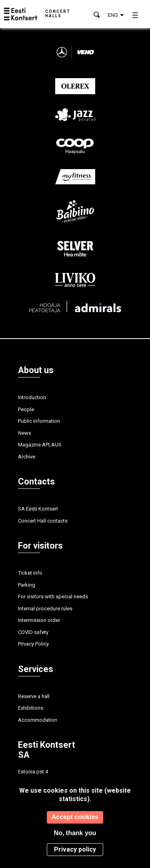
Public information (39, 421)
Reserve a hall (34, 696)
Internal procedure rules (45, 609)
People (26, 409)
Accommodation (38, 720)
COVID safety (33, 632)
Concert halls (58, 14)
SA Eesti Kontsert (38, 509)
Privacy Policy (33, 644)
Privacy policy (75, 849)
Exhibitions (31, 708)
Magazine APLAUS (40, 445)
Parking (27, 585)
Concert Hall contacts (43, 521)
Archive (27, 457)
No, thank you (75, 833)
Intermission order (39, 620)
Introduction (32, 397)
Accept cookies (75, 817)
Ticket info (30, 573)
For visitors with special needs (53, 596)
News (25, 433)
